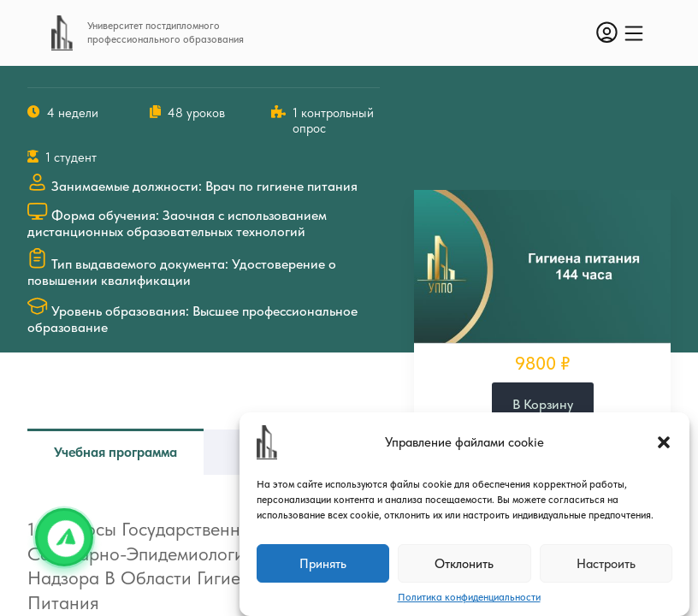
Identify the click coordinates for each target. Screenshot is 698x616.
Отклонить (464, 564)
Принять (323, 564)
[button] (664, 442)
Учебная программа (115, 452)
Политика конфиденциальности (469, 597)
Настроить (606, 564)
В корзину (543, 404)
